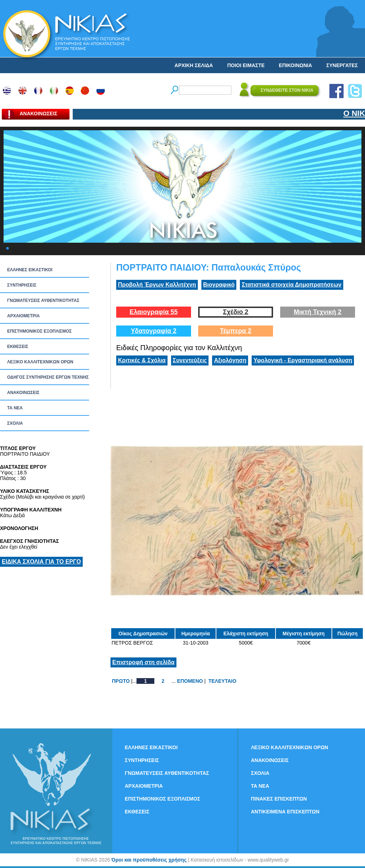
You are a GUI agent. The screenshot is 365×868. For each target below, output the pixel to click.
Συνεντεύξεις (190, 360)
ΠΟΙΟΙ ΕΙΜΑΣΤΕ (246, 65)
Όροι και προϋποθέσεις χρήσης (149, 860)
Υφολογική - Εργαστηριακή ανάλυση (303, 360)
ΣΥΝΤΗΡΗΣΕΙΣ (22, 285)
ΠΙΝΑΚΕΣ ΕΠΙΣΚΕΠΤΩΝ (279, 799)
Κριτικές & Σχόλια (142, 360)
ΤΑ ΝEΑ (15, 408)
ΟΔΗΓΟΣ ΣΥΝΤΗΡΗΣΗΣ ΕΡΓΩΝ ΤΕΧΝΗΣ (48, 377)
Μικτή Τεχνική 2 (318, 312)
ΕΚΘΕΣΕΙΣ (18, 347)
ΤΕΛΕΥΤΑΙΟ (222, 681)
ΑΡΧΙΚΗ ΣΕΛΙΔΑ (194, 65)
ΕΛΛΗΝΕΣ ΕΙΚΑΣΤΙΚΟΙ (30, 270)
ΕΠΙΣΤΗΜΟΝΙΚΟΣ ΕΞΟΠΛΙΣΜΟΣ (39, 331)
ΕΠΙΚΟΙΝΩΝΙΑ (295, 65)
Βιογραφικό (219, 285)
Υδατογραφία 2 (154, 331)
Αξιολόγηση (230, 360)
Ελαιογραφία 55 (153, 312)
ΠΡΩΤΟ (121, 681)
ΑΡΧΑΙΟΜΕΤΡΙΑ (23, 316)
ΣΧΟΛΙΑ (15, 423)
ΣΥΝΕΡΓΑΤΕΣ (342, 65)
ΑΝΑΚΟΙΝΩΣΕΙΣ (23, 393)
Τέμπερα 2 (236, 331)
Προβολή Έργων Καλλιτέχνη (157, 285)
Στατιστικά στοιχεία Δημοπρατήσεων (292, 285)
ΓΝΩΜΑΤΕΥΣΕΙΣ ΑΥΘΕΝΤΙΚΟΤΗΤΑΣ (43, 301)
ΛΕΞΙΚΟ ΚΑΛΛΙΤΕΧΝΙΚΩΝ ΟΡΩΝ (40, 362)
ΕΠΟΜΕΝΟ (190, 681)
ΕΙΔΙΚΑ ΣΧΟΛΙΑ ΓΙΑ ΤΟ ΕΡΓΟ (41, 562)
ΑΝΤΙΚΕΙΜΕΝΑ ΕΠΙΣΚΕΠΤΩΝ (285, 812)
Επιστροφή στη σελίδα (143, 662)
